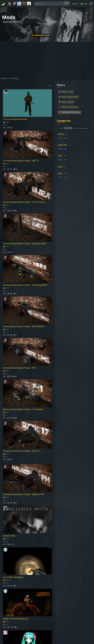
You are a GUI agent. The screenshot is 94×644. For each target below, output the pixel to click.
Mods (48, 35)
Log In (75, 4)
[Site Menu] (91, 4)
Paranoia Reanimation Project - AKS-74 (21, 161)
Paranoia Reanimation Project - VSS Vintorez (23, 326)
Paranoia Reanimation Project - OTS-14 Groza (24, 202)
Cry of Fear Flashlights (13, 577)
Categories (64, 121)
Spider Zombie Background (15, 619)
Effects (7, 580)
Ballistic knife (9, 536)
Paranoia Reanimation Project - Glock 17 (21, 451)
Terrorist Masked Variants (15, 119)
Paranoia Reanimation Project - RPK (19, 368)
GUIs (6, 621)
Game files (62, 145)
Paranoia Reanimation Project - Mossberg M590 (25, 285)
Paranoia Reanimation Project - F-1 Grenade (23, 409)
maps (60, 167)
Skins (6, 122)
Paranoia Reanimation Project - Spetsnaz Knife (24, 244)
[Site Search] (67, 4)
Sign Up (84, 4)
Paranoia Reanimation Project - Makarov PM (23, 494)
